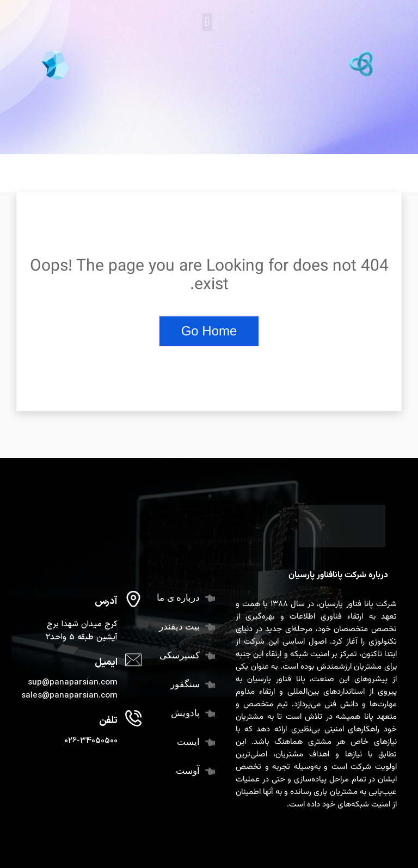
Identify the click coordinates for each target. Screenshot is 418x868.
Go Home (209, 331)
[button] (207, 22)
